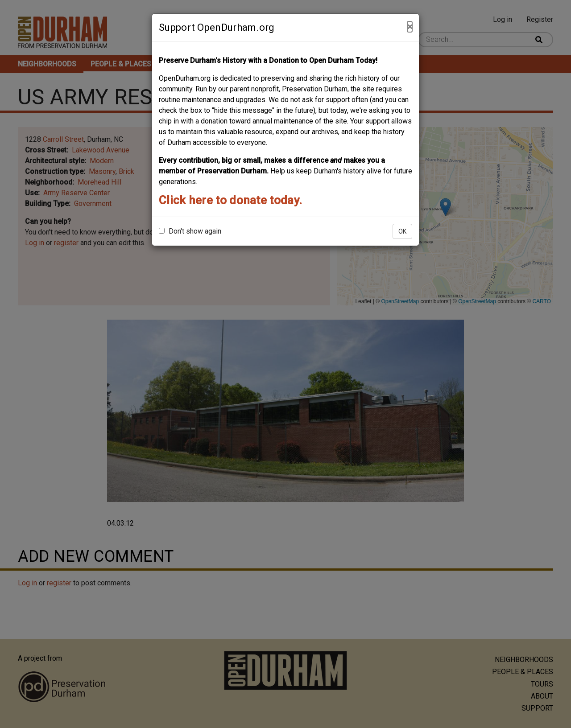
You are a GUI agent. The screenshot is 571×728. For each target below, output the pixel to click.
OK (402, 231)
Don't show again (190, 231)
